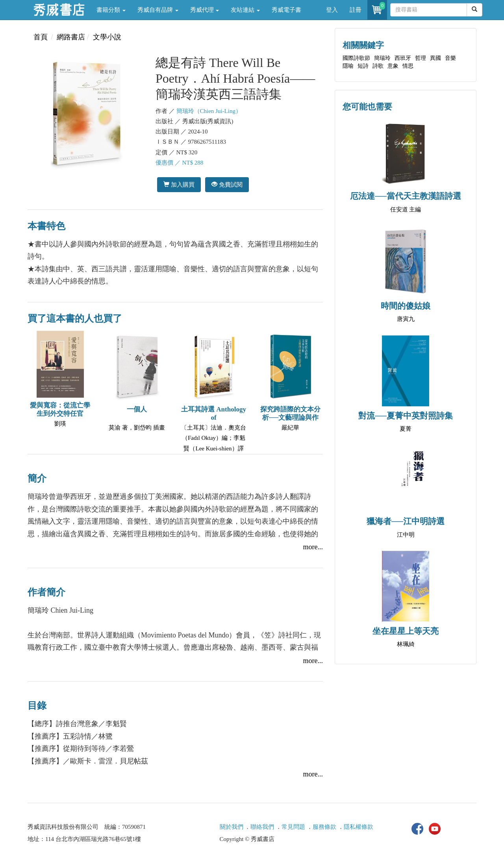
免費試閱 (227, 184)
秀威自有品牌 (158, 10)
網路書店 (71, 37)
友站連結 (245, 10)
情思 (408, 66)
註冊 (356, 10)
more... (313, 547)
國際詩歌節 (356, 58)
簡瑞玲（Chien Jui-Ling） (209, 111)
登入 (332, 10)
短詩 (363, 66)
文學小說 (107, 37)
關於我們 (232, 827)
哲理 (421, 58)
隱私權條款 (359, 827)
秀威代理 (205, 10)
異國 (435, 58)
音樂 (450, 58)
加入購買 (179, 184)
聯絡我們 (262, 827)
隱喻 (348, 66)
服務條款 (324, 827)
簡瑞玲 (382, 58)
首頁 (41, 37)
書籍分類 (111, 10)
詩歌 (378, 66)
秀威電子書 (286, 10)
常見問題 (293, 827)
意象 (393, 66)
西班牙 (403, 58)
